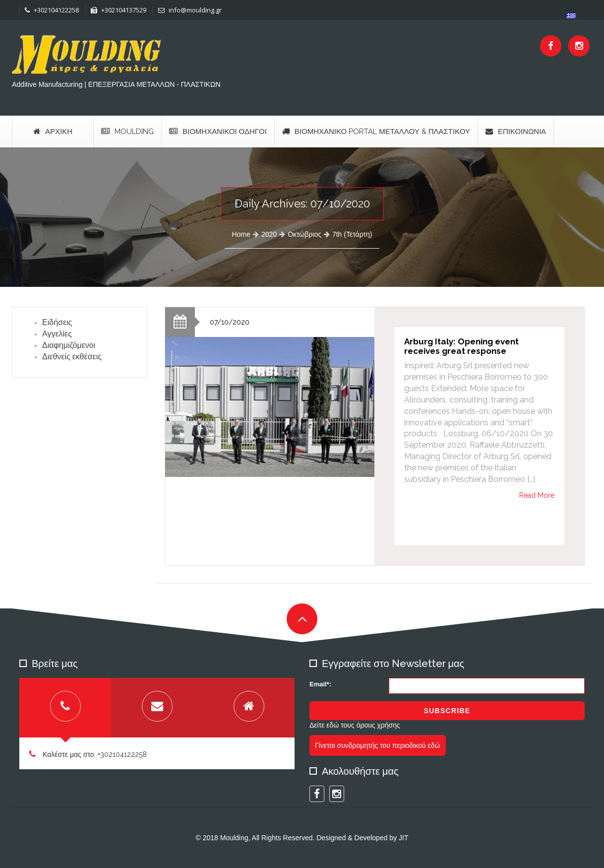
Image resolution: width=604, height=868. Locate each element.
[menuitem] (571, 16)
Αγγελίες (57, 334)
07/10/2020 (230, 322)
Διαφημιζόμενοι (69, 345)
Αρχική (53, 132)
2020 (269, 234)
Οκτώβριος (304, 234)
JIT (403, 838)
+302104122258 (52, 10)
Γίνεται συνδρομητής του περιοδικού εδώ (378, 745)
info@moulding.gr (190, 10)
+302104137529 (119, 10)
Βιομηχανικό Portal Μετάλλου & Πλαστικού (376, 132)
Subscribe (447, 711)
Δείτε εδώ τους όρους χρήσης (355, 725)
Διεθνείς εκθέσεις (72, 357)
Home (241, 234)
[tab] (65, 708)
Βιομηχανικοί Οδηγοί (218, 132)
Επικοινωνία (516, 132)
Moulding (127, 132)
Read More (537, 495)
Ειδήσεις (57, 322)
